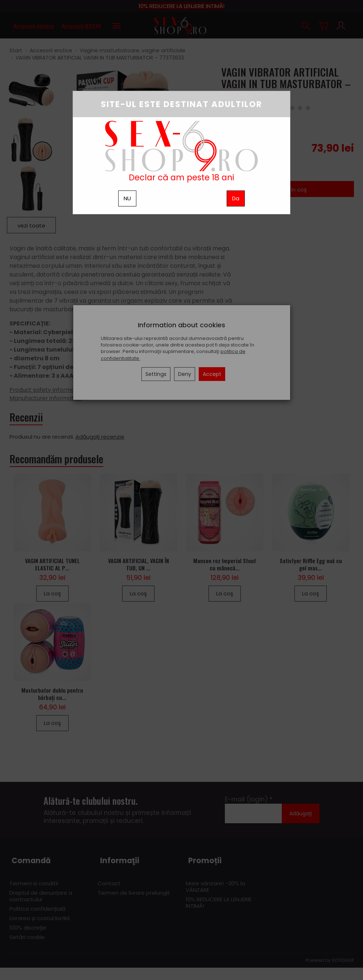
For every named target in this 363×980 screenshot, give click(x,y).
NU (127, 198)
